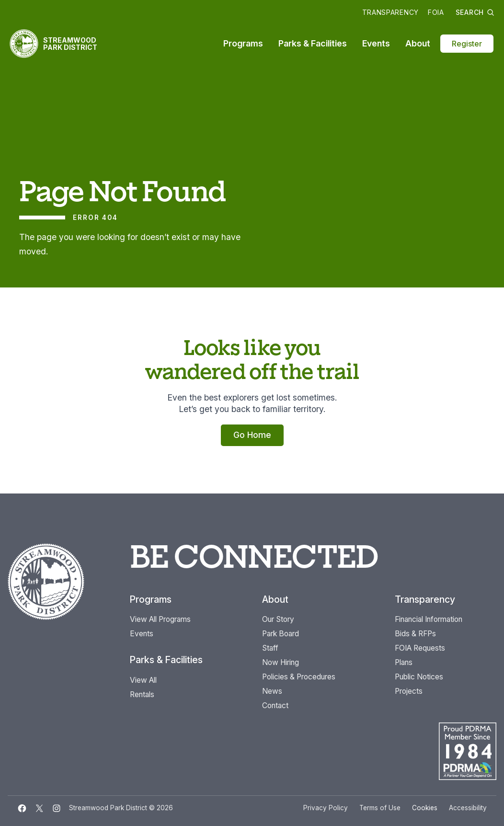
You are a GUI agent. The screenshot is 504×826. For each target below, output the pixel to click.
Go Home (252, 435)
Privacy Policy (326, 808)
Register (467, 44)
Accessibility (468, 808)
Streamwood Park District (70, 44)
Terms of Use (380, 808)
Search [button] (475, 12)
